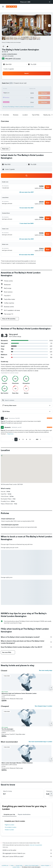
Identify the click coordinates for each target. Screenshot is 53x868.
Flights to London (10, 822)
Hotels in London (9, 827)
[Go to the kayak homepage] (11, 7)
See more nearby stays (46, 668)
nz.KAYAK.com (5, 863)
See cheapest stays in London (43, 703)
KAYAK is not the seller (27, 847)
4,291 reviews (17, 56)
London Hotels (16, 864)
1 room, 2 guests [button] (9, 66)
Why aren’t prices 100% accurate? (27, 854)
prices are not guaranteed (36, 842)
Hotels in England (45, 863)
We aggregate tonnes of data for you (27, 850)
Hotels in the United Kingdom (32, 863)
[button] (50, 2)
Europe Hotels (19, 863)
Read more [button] (10, 431)
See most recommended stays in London (40, 739)
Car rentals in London (11, 824)
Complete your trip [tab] (9, 812)
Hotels (12, 863)
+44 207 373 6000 (8, 53)
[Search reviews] (28, 397)
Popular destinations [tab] (24, 812)
